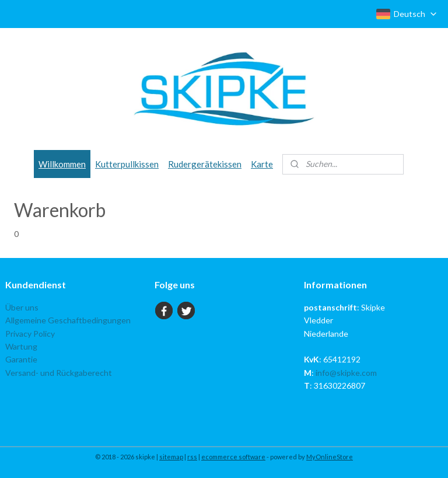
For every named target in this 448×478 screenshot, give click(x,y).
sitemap (171, 457)
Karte (262, 164)
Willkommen (62, 164)
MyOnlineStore (330, 457)
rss (192, 457)
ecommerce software (233, 457)
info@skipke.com (346, 373)
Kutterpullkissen (127, 164)
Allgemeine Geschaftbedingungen (68, 320)
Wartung (21, 346)
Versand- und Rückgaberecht (59, 373)
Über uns (22, 307)
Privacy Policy (30, 334)
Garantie (21, 359)
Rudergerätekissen (205, 164)
